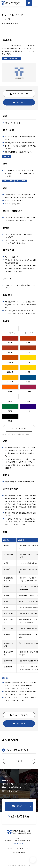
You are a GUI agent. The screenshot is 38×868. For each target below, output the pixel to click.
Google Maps (18, 843)
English (20, 849)
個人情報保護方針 (19, 853)
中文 (28, 849)
